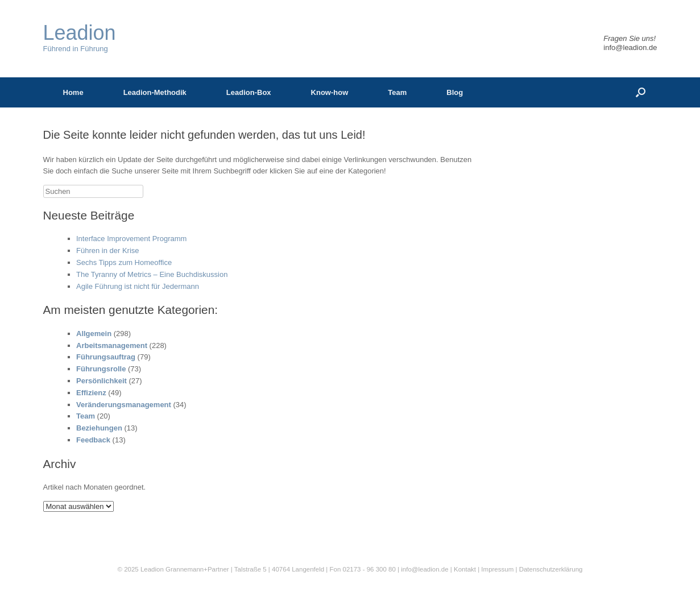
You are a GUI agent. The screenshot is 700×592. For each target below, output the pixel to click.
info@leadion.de (630, 47)
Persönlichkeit (102, 381)
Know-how (330, 92)
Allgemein (94, 334)
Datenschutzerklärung (551, 569)
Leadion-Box (249, 92)
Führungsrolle (101, 369)
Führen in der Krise (108, 251)
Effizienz (91, 393)
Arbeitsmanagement (112, 345)
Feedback (93, 440)
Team (397, 92)
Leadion (152, 569)
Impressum (498, 569)
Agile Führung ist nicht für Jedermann (138, 286)
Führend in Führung (80, 38)
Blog (455, 92)
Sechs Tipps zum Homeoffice (124, 262)
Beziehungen (99, 428)
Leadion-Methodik (155, 92)
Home (73, 92)
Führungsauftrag (106, 357)
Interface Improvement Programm (131, 239)
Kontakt (465, 569)
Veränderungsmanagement (124, 405)
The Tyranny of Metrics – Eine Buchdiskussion (152, 274)
